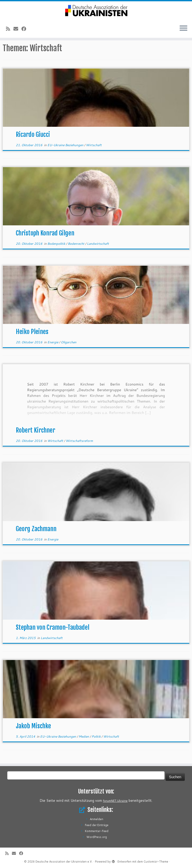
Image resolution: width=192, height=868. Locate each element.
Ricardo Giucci (33, 135)
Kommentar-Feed (97, 831)
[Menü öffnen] (183, 28)
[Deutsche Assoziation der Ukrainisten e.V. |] (96, 11)
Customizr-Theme (156, 862)
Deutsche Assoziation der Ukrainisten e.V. (64, 862)
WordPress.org (97, 837)
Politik (97, 736)
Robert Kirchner (35, 430)
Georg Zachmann (36, 529)
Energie (53, 342)
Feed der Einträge (97, 825)
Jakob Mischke (33, 726)
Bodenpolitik (57, 244)
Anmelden (97, 819)
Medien (84, 736)
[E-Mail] (17, 29)
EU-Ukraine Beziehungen (66, 145)
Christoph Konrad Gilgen (45, 233)
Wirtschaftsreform (79, 441)
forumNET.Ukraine (115, 801)
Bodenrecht (76, 244)
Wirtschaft (94, 145)
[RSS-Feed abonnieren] (10, 29)
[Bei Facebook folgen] (25, 29)
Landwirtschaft (98, 244)
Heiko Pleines (32, 332)
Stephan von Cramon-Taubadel (53, 627)
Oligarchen (69, 342)
